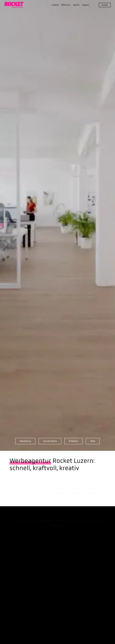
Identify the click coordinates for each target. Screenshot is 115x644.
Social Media (50, 441)
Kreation (74, 441)
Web (93, 441)
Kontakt (105, 5)
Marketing (25, 441)
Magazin (86, 5)
